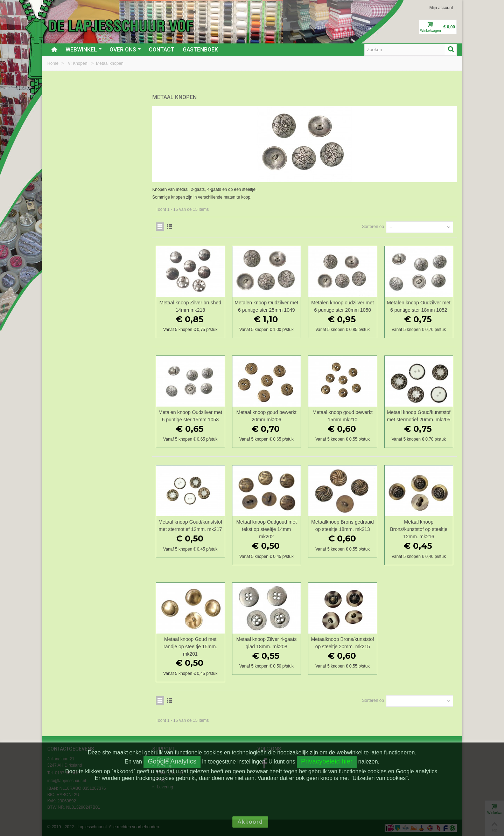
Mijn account (441, 8)
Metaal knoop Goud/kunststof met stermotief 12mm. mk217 (190, 526)
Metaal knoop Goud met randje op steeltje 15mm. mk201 (190, 647)
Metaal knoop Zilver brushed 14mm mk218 (190, 306)
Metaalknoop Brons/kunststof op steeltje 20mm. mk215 (343, 643)
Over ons (125, 50)
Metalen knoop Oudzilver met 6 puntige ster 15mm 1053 (190, 416)
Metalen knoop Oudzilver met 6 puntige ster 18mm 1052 (419, 306)
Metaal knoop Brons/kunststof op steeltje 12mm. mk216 (419, 529)
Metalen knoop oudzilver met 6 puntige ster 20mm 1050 (342, 306)
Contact (162, 50)
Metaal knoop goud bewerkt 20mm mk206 (266, 416)
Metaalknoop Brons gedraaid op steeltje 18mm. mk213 (342, 526)
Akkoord (250, 822)
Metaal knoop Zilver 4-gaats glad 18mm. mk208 (267, 643)
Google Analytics (172, 761)
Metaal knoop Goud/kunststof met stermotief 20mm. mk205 (419, 416)
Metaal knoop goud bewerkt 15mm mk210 (343, 416)
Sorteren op (373, 227)
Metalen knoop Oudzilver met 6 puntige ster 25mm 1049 (266, 306)
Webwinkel (84, 50)
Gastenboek (200, 50)
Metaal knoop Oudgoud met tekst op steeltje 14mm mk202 (267, 529)
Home (53, 63)
